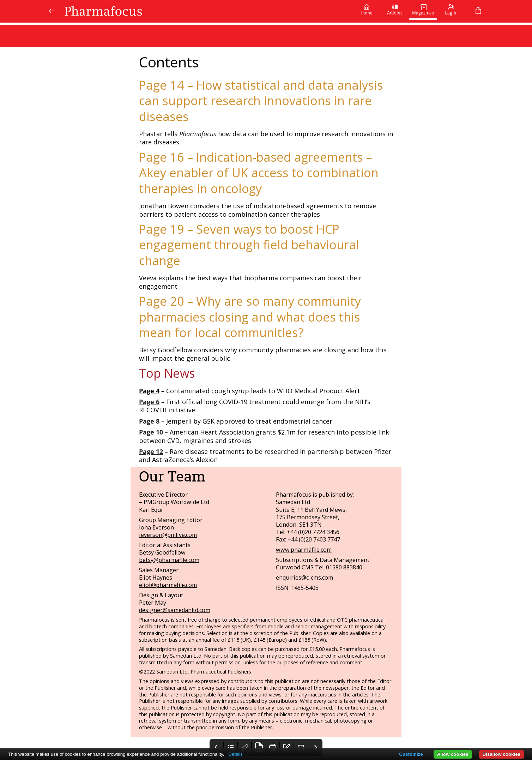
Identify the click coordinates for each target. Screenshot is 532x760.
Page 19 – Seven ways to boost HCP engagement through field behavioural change (249, 245)
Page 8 (149, 421)
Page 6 (149, 402)
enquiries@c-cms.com (304, 578)
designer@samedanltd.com (175, 610)
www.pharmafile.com (304, 550)
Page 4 (149, 391)
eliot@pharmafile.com (168, 585)
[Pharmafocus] (206, 11)
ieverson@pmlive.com (168, 535)
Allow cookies (453, 754)
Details (235, 754)
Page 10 (151, 432)
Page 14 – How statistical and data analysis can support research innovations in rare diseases (261, 101)
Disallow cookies (501, 754)
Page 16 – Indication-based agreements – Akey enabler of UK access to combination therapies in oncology (259, 173)
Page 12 (151, 451)
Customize (411, 754)
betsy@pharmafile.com (169, 560)
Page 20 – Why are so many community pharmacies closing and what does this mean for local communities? (250, 317)
